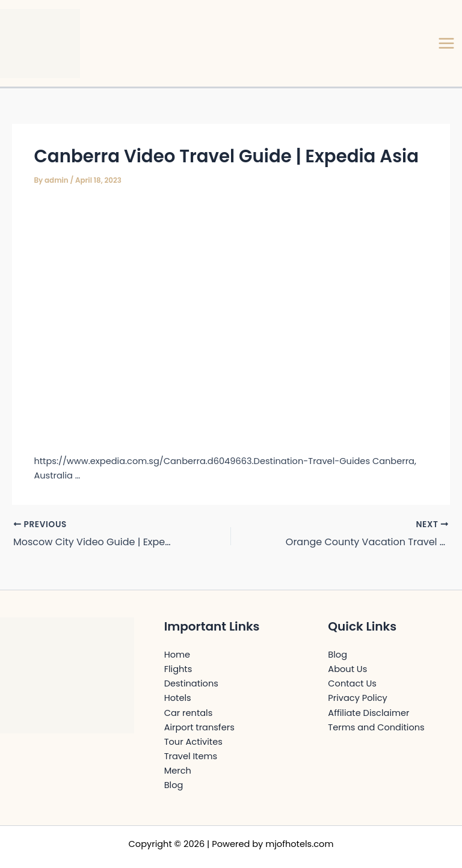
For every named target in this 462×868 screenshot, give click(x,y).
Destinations (191, 683)
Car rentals (189, 713)
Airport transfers (199, 727)
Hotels (178, 698)
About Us (347, 669)
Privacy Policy (357, 698)
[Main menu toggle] (446, 43)
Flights (178, 669)
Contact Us (352, 683)
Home (177, 655)
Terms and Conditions (376, 727)
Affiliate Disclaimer (368, 713)
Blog (174, 785)
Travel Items (191, 756)
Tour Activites (193, 742)
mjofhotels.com (299, 844)
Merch (178, 771)
